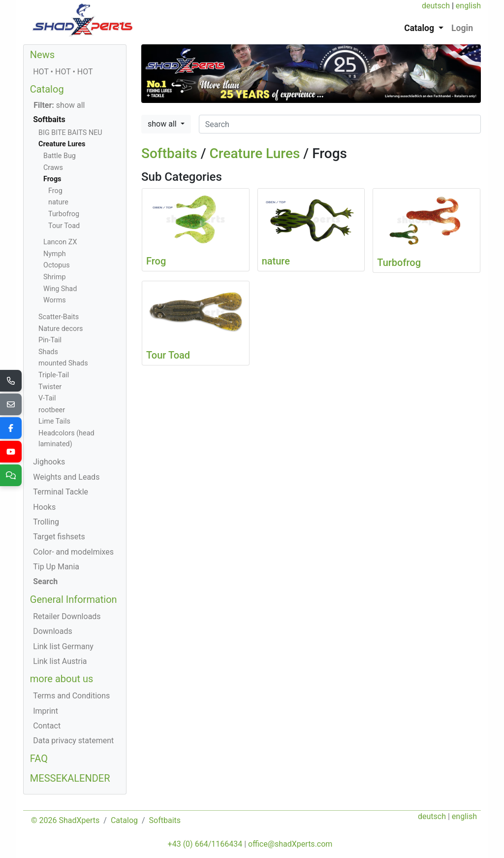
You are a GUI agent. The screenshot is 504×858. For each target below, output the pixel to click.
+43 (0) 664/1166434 (205, 844)
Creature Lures (255, 153)
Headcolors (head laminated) (66, 439)
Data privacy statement (73, 741)
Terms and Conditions (71, 696)
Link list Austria (60, 661)
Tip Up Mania (56, 567)
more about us (62, 679)
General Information (74, 599)
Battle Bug (60, 156)
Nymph (55, 254)
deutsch (436, 6)
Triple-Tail (54, 375)
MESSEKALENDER (70, 778)
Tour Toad (64, 226)
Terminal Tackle (61, 492)
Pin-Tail (50, 340)
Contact (47, 726)
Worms (55, 300)
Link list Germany (63, 646)
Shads (48, 352)
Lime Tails (54, 421)
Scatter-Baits (59, 317)
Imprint (46, 711)
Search (45, 581)
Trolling (46, 522)
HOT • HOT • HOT (63, 72)
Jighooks (49, 462)
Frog (55, 191)
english (468, 6)
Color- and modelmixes (73, 552)
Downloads (52, 631)
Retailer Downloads (67, 616)
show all (163, 124)
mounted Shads (63, 363)
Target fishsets (59, 537)
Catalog (47, 89)
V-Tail (47, 398)
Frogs (52, 179)
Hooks (44, 507)
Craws (53, 168)
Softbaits (169, 153)
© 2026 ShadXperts (65, 820)
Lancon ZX (60, 242)
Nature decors (61, 329)
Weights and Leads (66, 477)
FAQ (39, 759)
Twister (50, 387)
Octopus (57, 265)
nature (58, 202)
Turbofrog (64, 214)
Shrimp (55, 277)
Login (462, 28)
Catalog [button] (420, 28)
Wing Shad (60, 289)
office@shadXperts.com (290, 844)
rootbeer (52, 410)
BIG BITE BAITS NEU (70, 133)
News (42, 55)
